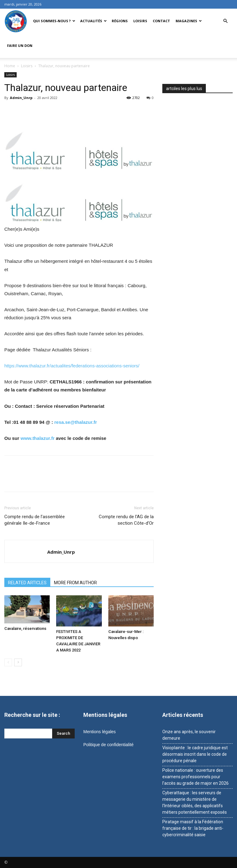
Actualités (94, 21)
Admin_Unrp (21, 98)
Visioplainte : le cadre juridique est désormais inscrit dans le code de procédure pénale (195, 754)
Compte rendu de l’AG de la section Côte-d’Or (126, 520)
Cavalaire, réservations (25, 628)
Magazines (189, 21)
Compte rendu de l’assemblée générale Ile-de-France (35, 520)
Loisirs (140, 21)
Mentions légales (100, 732)
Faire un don (20, 45)
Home (10, 66)
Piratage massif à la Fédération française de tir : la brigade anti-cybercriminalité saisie (193, 828)
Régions (120, 21)
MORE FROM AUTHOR (75, 583)
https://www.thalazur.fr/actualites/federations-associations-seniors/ (72, 366)
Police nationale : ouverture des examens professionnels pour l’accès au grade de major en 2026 (195, 777)
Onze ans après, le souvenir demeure (189, 735)
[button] (225, 21)
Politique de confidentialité (108, 745)
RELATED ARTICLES (27, 583)
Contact (161, 21)
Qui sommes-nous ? (54, 21)
